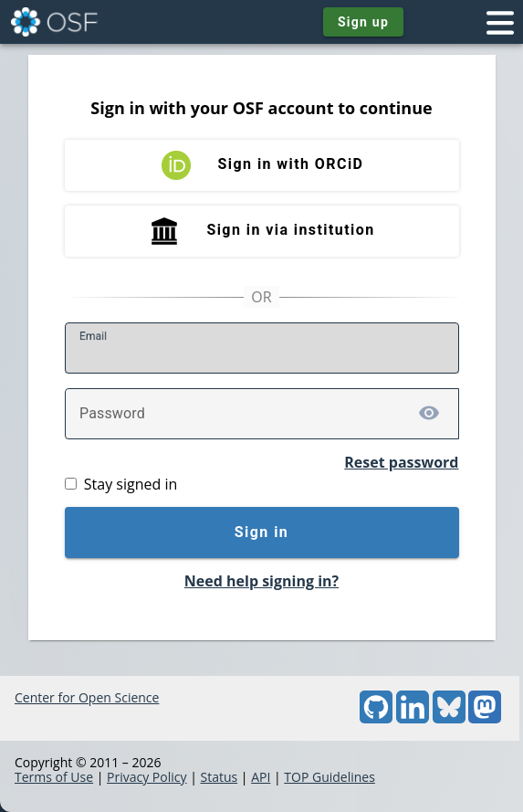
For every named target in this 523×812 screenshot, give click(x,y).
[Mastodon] (485, 718)
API (261, 777)
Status (219, 777)
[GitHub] (376, 718)
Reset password (401, 462)
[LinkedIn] (413, 718)
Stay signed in (131, 484)
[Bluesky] (449, 718)
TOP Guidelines (329, 777)
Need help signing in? (261, 581)
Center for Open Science (87, 697)
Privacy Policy (146, 777)
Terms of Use (54, 777)
